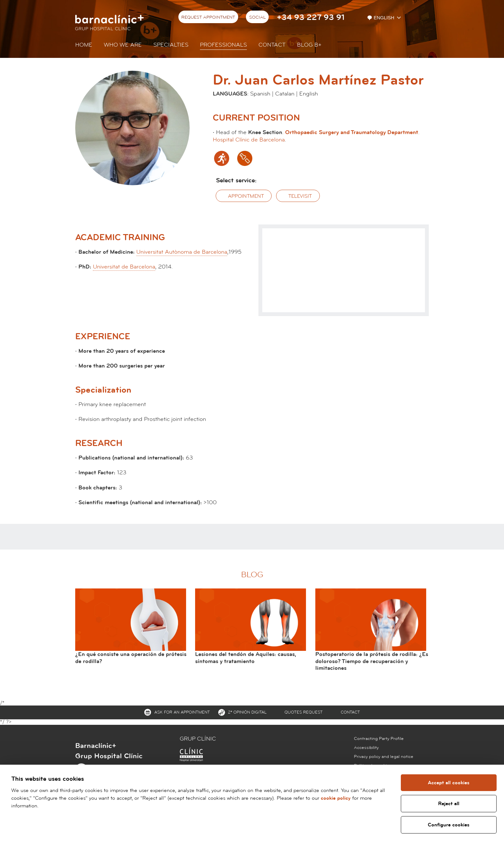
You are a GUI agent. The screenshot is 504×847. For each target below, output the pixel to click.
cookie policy (336, 798)
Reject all (448, 804)
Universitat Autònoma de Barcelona (182, 252)
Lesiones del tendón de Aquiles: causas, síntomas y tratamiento (246, 658)
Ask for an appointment (182, 712)
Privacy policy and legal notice (384, 757)
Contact (272, 45)
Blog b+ (309, 45)
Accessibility (366, 748)
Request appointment (208, 17)
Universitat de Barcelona (124, 267)
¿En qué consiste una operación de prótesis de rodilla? (131, 658)
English (381, 18)
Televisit (300, 196)
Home (84, 45)
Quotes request (304, 712)
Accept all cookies (449, 783)
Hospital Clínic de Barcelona (249, 140)
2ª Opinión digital (247, 712)
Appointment (246, 196)
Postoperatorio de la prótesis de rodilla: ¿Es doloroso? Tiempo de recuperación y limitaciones (372, 661)
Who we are (123, 45)
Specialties (171, 45)
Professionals (223, 45)
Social (257, 17)
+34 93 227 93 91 (311, 18)
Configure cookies (449, 825)
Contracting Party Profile (379, 739)
